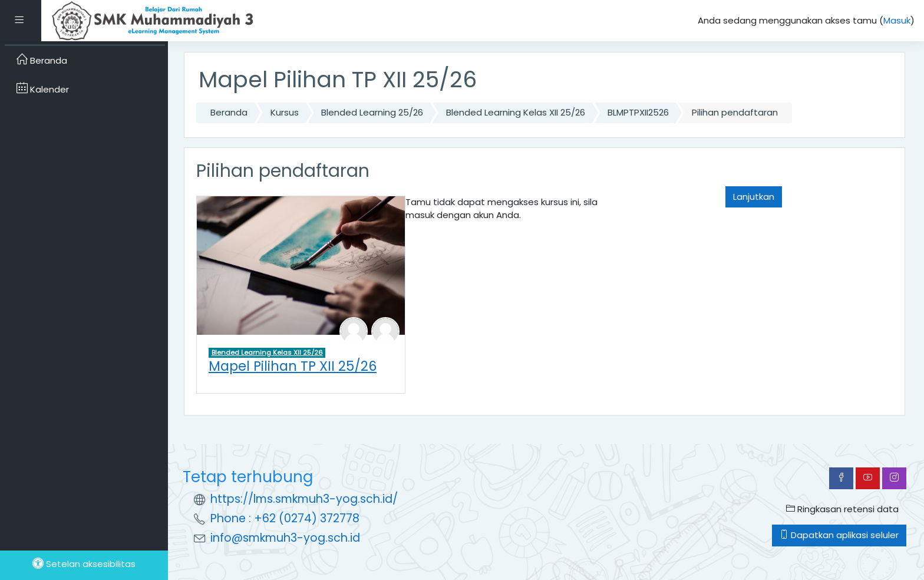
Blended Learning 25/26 (372, 112)
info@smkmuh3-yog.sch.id (285, 538)
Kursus (285, 112)
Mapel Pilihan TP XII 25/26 (293, 366)
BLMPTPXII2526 (638, 112)
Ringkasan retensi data (842, 509)
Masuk (897, 20)
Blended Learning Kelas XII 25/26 (516, 112)
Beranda (229, 112)
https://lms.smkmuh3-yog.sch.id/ (304, 499)
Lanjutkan (754, 197)
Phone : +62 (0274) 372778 (285, 518)
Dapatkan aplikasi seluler (839, 535)
